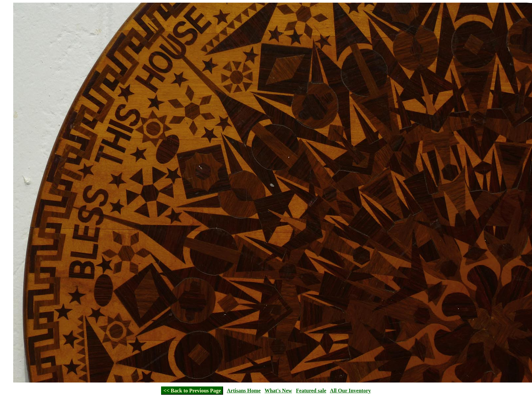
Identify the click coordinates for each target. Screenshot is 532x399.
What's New (278, 391)
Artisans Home (244, 391)
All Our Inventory (350, 391)
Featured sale (311, 391)
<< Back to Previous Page (192, 391)
